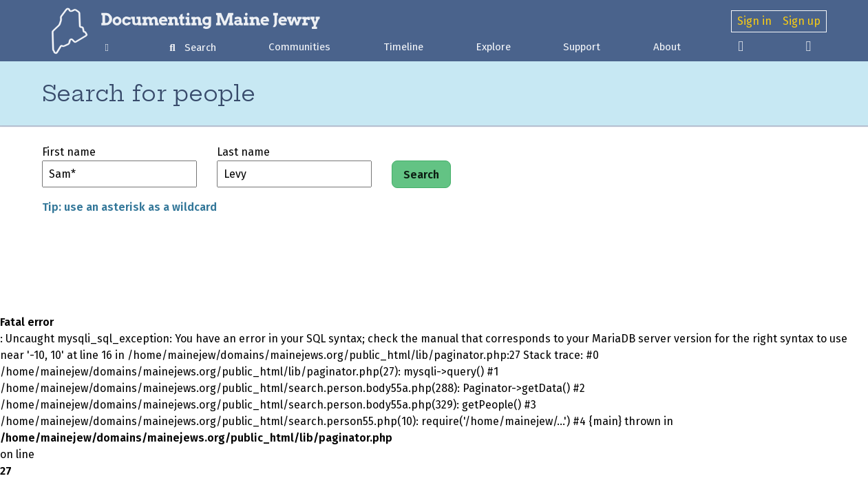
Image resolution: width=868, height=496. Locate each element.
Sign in (754, 21)
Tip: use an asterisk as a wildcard (129, 207)
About (667, 47)
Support (582, 47)
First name (69, 152)
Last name (243, 152)
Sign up (802, 21)
